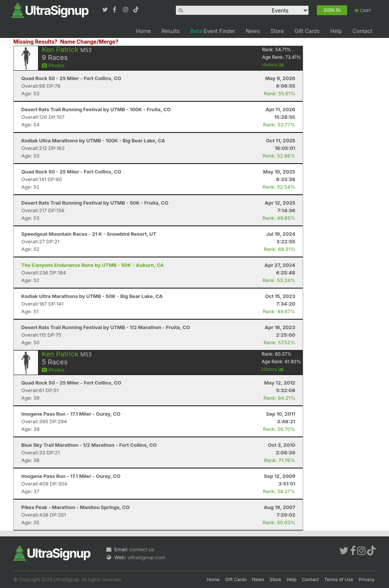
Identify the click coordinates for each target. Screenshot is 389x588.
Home (143, 31)
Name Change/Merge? (89, 42)
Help (336, 31)
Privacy (367, 579)
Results (171, 31)
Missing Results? (35, 42)
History (273, 65)
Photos (53, 65)
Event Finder (213, 31)
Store (277, 31)
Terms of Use (339, 579)
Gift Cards (307, 31)
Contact (362, 31)
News (253, 31)
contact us (142, 549)
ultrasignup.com (146, 557)
